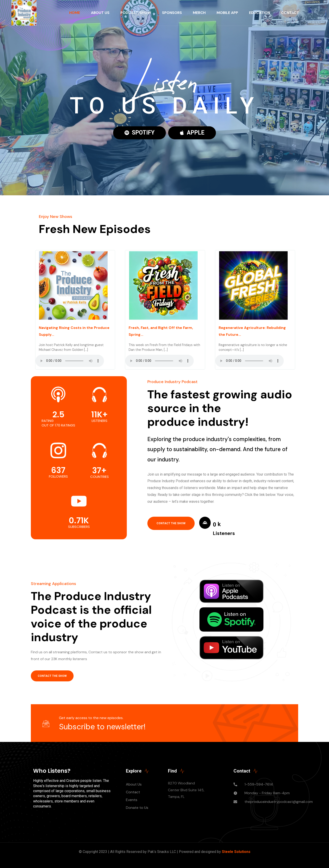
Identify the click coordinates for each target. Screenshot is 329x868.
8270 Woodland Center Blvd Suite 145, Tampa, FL (186, 790)
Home (75, 13)
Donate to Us (137, 808)
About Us (100, 13)
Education (260, 13)
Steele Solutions (236, 852)
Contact (290, 13)
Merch (199, 13)
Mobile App (227, 13)
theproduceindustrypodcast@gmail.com (279, 802)
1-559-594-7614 (259, 784)
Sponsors (172, 13)
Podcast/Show (136, 13)
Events (132, 800)
